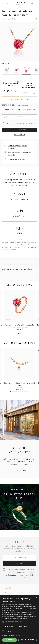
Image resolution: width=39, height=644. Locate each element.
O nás (4, 593)
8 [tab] (25, 392)
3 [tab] (14, 392)
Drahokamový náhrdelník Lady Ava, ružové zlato (20, 384)
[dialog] (19, 620)
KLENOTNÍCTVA (20, 471)
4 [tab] (16, 392)
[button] (19, 636)
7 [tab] (23, 392)
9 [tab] (27, 392)
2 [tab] (21, 334)
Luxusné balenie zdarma (16, 160)
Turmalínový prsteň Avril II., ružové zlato (20, 325)
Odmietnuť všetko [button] (27, 640)
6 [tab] (21, 392)
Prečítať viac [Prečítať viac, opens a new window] (25, 619)
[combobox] (20, 110)
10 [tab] (29, 392)
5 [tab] (19, 392)
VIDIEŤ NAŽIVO (19, 135)
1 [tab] (19, 334)
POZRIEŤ (20, 503)
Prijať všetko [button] (10, 640)
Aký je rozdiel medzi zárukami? (20, 99)
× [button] (37, 597)
